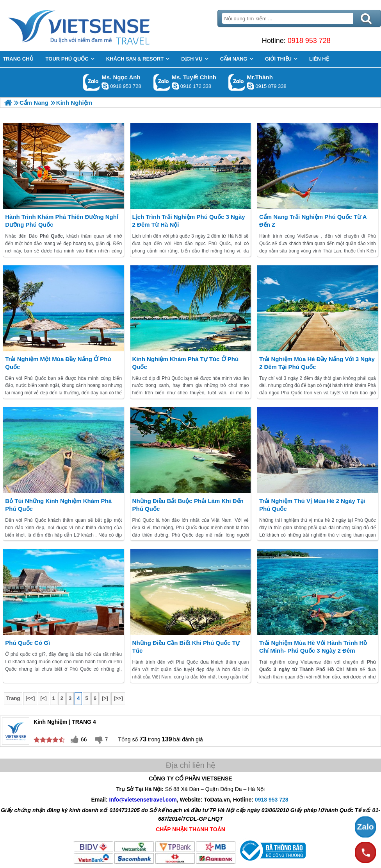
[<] (43, 698)
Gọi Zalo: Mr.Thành (237, 82)
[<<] (30, 698)
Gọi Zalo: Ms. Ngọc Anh (92, 82)
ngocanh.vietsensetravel (105, 86)
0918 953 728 (309, 41)
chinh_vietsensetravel (175, 86)
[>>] (118, 698)
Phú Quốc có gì (28, 643)
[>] (105, 698)
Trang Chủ (98, 25)
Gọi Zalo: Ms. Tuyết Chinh (162, 82)
